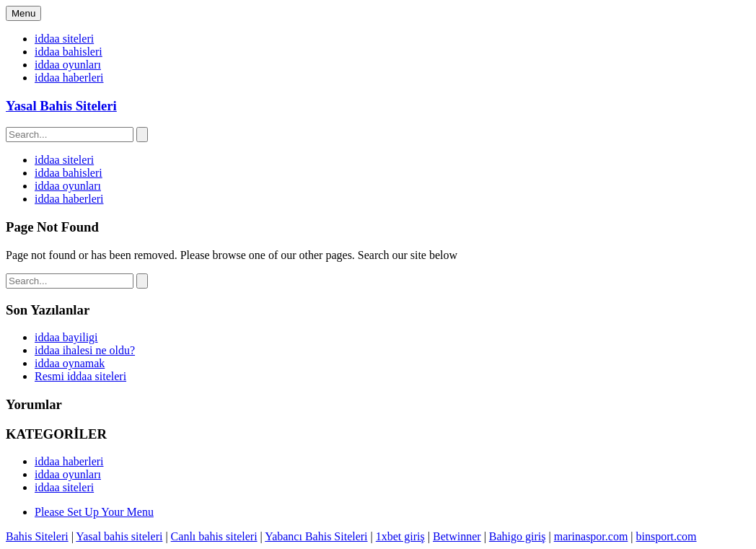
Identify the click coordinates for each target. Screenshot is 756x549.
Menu (23, 13)
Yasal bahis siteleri (119, 536)
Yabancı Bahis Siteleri (316, 536)
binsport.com (667, 536)
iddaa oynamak (70, 363)
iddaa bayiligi (66, 337)
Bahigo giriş (518, 536)
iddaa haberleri (69, 78)
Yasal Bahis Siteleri (61, 106)
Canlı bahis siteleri (214, 536)
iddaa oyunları (68, 65)
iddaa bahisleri (69, 52)
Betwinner (457, 536)
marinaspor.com (591, 536)
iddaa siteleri (64, 39)
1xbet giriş (400, 536)
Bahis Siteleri (37, 536)
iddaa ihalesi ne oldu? (85, 350)
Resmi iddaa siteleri (80, 376)
